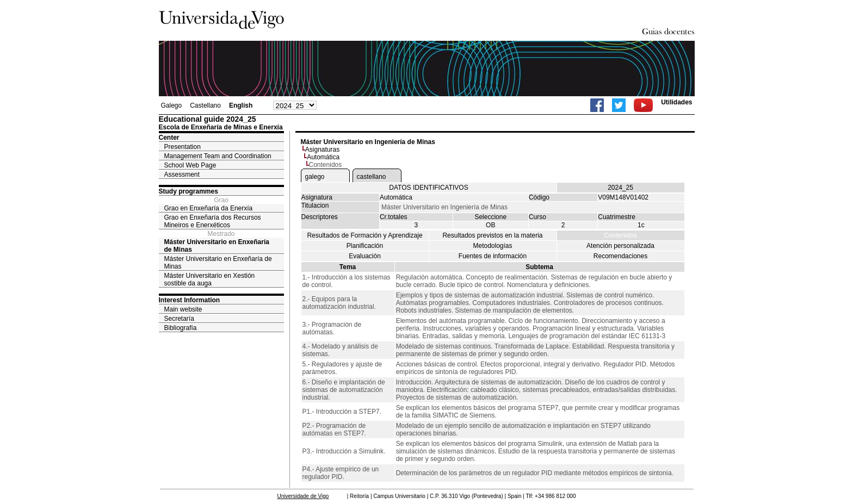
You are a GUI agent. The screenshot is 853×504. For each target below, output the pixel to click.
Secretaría (179, 319)
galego (315, 177)
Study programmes (188, 191)
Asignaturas (322, 150)
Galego (172, 105)
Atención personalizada (620, 246)
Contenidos (620, 235)
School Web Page (190, 165)
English (241, 105)
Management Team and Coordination (218, 156)
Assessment (182, 175)
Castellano (205, 105)
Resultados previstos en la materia (492, 235)
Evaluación (365, 256)
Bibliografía (181, 328)
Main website (183, 309)
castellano (372, 177)
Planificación (365, 246)
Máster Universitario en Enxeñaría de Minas (217, 246)
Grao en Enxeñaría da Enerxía (209, 208)
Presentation (183, 147)
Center (169, 138)
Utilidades (676, 102)
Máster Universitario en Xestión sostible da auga (210, 279)
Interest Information (190, 300)
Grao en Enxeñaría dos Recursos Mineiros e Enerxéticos (213, 221)
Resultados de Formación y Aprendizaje (364, 235)
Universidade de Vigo (303, 496)
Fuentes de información (493, 256)
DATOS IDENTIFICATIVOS (428, 188)
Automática (323, 157)
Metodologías (492, 246)
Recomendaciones (620, 256)
